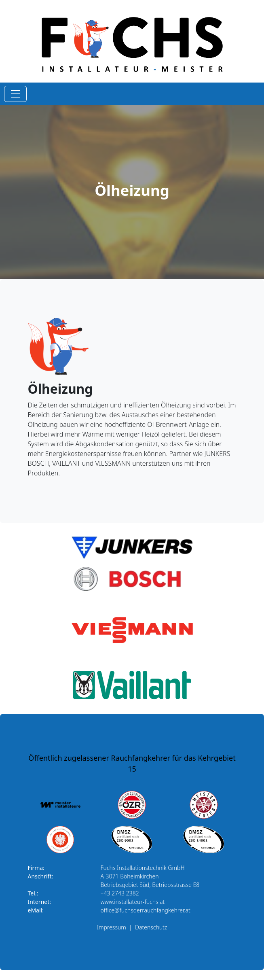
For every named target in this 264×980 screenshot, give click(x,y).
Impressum (112, 927)
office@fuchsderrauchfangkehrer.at (146, 910)
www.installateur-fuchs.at (133, 902)
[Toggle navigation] (15, 94)
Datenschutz (151, 927)
